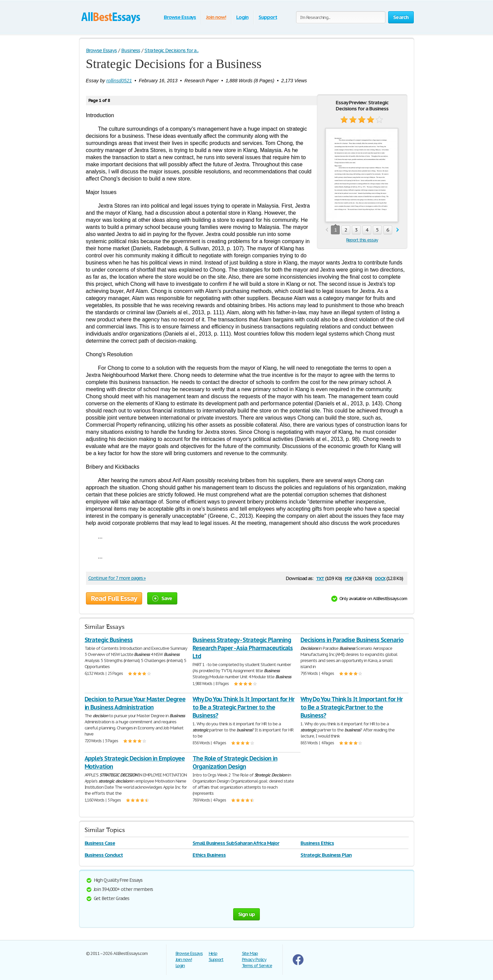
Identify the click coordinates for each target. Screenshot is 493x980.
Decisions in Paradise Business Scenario (352, 640)
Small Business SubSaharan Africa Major (236, 843)
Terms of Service (257, 966)
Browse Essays (180, 17)
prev (327, 230)
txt (320, 578)
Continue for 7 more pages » (117, 578)
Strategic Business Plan (326, 855)
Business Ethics (317, 843)
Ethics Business (209, 855)
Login (242, 17)
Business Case (100, 843)
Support (268, 17)
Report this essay (362, 240)
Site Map (250, 953)
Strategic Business (109, 640)
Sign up (247, 914)
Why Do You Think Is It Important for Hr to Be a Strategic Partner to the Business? (243, 707)
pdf (349, 578)
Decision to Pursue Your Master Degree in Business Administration (135, 703)
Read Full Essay (114, 598)
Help (213, 953)
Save (162, 598)
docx (380, 578)
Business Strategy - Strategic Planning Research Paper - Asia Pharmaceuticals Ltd (243, 648)
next (398, 230)
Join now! (216, 17)
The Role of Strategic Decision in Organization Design (235, 762)
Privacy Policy (254, 960)
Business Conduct (104, 855)
